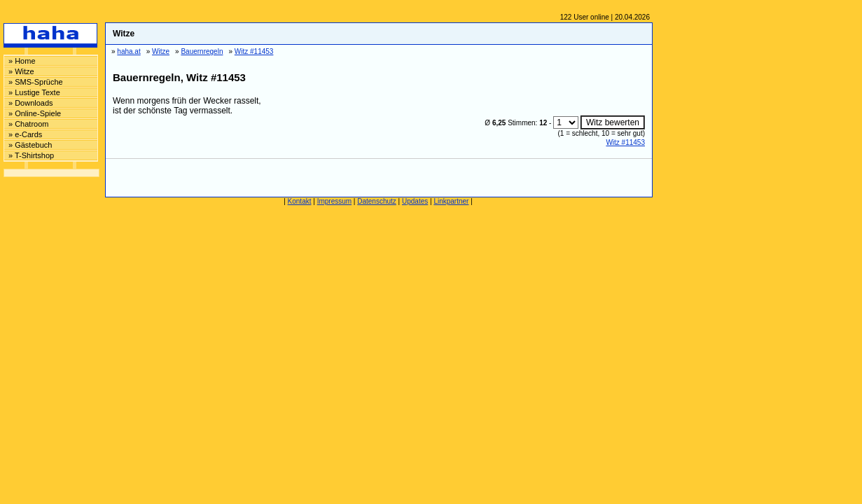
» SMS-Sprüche (36, 82)
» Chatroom (28, 124)
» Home (22, 61)
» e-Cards (25, 134)
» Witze (21, 71)
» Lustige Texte (34, 92)
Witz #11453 (625, 142)
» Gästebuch (30, 145)
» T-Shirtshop (31, 155)
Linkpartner (451, 201)
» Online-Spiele (35, 113)
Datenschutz (377, 201)
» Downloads (31, 103)
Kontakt (300, 201)
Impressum (334, 201)
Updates (415, 201)
